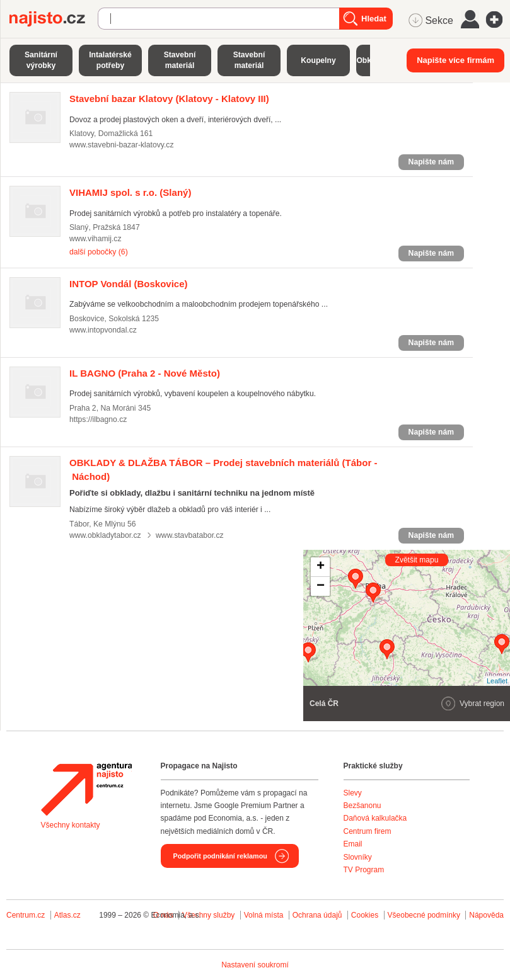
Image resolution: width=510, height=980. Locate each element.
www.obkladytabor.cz (105, 535)
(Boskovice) (129, 284)
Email (353, 844)
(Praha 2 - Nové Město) (145, 373)
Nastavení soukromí (255, 965)
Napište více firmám (455, 60)
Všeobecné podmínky (424, 915)
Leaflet (497, 681)
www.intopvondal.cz (103, 330)
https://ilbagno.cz (98, 419)
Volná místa (264, 915)
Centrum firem (368, 831)
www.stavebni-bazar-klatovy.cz (122, 145)
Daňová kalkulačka (375, 818)
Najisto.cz (54, 19)
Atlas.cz (67, 915)
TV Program (364, 870)
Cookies (365, 915)
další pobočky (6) (99, 252)
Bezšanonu (362, 806)
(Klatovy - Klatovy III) (169, 99)
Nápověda (486, 915)
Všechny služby (210, 915)
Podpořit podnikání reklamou (220, 856)
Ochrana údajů (317, 915)
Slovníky (358, 857)
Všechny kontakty (71, 825)
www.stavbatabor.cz (190, 535)
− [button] (321, 586)
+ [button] (321, 567)
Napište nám (431, 162)
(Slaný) (130, 192)
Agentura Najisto (86, 789)
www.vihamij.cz (96, 239)
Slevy (353, 793)
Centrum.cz (26, 915)
